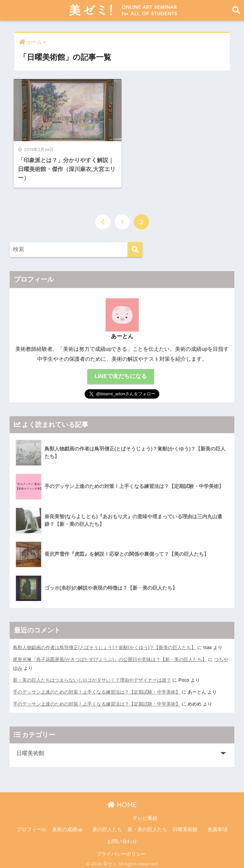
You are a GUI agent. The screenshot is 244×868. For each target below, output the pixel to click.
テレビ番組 (145, 816)
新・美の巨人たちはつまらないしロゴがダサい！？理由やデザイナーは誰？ (92, 677)
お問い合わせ (122, 839)
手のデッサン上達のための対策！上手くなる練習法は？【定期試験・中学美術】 (97, 689)
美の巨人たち (107, 827)
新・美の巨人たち (147, 827)
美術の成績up (67, 827)
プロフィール (32, 827)
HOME (122, 802)
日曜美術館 (185, 827)
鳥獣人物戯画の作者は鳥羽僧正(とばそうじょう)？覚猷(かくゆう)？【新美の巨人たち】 (104, 644)
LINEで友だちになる (121, 374)
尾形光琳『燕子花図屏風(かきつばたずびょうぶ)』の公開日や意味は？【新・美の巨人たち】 (110, 657)
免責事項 (217, 827)
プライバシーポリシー (121, 851)
